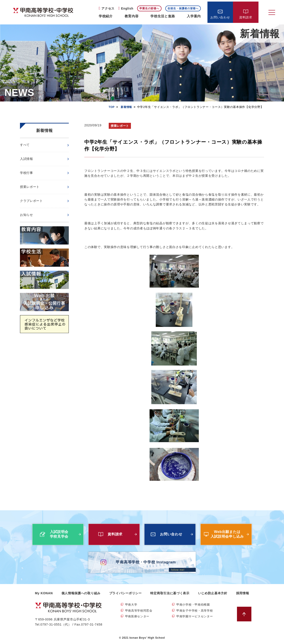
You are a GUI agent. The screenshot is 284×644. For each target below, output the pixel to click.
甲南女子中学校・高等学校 (196, 611)
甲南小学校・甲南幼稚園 (194, 605)
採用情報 (243, 593)
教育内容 (132, 16)
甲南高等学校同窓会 (140, 611)
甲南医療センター (138, 617)
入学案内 (194, 16)
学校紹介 (106, 16)
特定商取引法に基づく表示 (170, 593)
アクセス (108, 8)
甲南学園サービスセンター (196, 617)
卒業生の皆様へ (149, 8)
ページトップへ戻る (245, 614)
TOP (111, 107)
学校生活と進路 (163, 16)
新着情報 (126, 107)
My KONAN (44, 593)
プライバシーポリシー (125, 593)
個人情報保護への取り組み (81, 593)
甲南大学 (132, 605)
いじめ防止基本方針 (213, 593)
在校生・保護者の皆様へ (183, 8)
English (127, 8)
